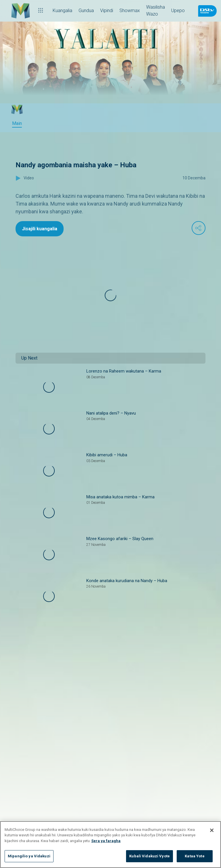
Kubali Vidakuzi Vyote (149, 856)
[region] (110, 845)
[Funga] (212, 830)
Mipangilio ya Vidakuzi (29, 856)
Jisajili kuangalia (40, 229)
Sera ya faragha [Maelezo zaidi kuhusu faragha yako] (106, 841)
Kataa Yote (195, 856)
